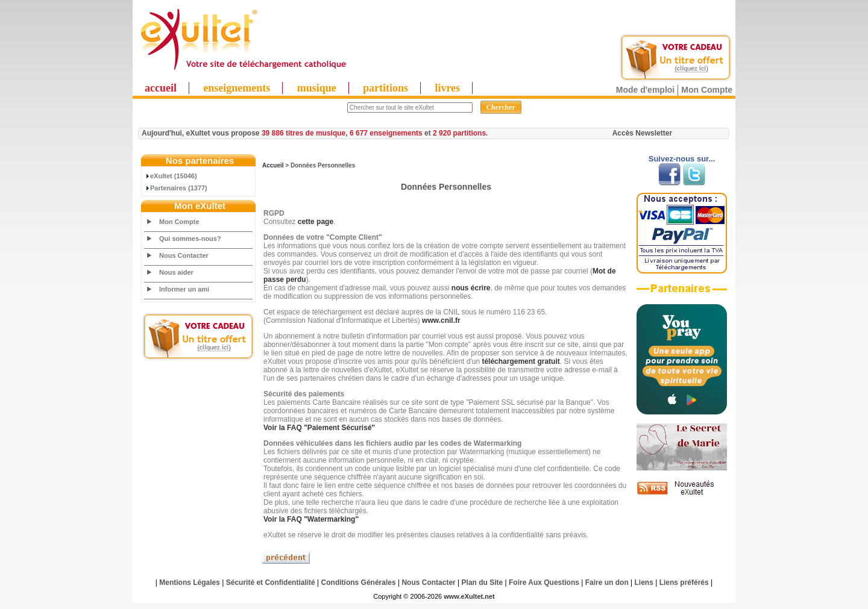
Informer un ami (184, 289)
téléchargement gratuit (520, 361)
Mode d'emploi (645, 90)
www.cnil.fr (441, 320)
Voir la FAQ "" (319, 428)
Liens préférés (684, 582)
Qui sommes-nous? (190, 239)
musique (317, 88)
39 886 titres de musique (303, 133)
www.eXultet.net (469, 596)
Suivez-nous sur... (682, 159)
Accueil (273, 165)
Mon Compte (707, 90)
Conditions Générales (359, 582)
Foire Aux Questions (544, 582)
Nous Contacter (184, 255)
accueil (161, 88)
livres (447, 88)
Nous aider (176, 272)
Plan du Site (483, 582)
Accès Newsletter (642, 133)
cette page (316, 222)
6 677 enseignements (386, 133)
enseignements (237, 88)
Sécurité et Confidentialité (271, 582)
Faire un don (607, 582)
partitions (385, 88)
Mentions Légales (190, 582)
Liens (644, 582)
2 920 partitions (459, 133)
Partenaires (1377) (176, 188)
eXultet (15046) (171, 176)
